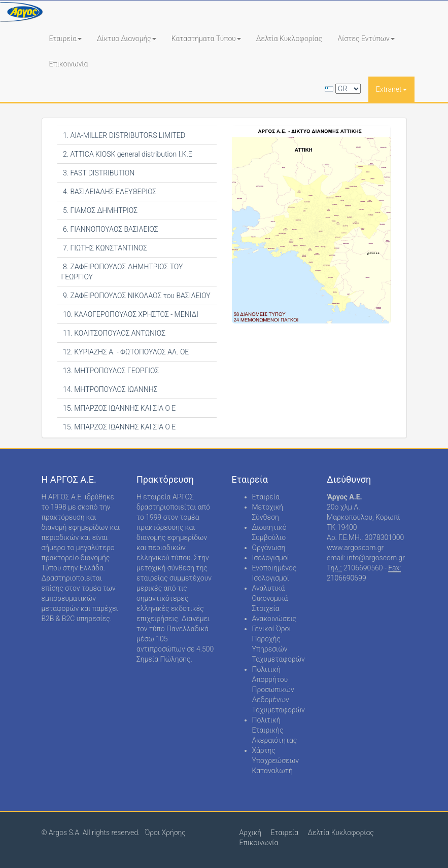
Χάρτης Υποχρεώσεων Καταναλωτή (275, 761)
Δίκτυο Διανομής (127, 39)
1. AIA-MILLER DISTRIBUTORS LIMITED (124, 135)
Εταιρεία (66, 39)
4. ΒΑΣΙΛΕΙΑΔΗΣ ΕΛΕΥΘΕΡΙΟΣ (109, 192)
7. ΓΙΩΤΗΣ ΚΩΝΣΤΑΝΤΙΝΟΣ (105, 248)
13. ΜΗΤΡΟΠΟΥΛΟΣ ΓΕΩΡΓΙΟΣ (110, 371)
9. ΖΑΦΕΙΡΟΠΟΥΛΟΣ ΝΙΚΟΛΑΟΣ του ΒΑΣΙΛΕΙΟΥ (136, 296)
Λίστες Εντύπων (366, 39)
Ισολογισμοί (271, 558)
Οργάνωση (269, 548)
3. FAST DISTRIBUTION (98, 173)
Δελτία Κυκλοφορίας (289, 39)
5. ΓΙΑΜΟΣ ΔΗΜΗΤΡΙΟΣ (100, 210)
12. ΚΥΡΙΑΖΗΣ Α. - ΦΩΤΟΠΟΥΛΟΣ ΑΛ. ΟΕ (125, 352)
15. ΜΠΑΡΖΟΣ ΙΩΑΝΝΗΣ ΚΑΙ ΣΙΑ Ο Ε (119, 408)
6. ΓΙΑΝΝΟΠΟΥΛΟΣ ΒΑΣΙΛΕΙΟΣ (110, 229)
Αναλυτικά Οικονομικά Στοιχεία (270, 598)
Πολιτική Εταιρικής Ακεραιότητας (275, 730)
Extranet (391, 89)
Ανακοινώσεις (274, 619)
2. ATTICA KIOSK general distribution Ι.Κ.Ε (127, 154)
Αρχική (251, 833)
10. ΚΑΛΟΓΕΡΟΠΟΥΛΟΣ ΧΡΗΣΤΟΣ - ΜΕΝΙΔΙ (130, 314)
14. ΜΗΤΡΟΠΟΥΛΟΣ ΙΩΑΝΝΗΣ (110, 389)
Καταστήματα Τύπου (206, 39)
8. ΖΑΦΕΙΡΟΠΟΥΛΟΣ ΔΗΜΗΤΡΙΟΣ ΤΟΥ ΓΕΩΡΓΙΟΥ (122, 272)
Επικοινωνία (69, 64)
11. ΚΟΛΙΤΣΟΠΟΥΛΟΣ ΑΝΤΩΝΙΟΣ (113, 333)
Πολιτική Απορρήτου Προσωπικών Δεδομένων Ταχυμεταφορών (279, 690)
